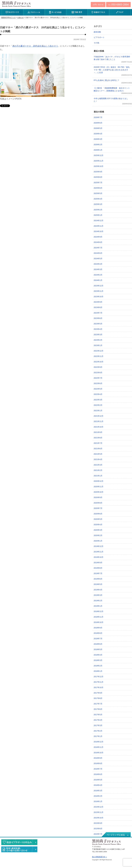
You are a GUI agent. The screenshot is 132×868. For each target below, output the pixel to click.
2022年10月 (99, 362)
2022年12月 (99, 351)
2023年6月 (98, 318)
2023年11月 (99, 291)
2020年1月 (98, 541)
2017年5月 (98, 715)
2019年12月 (99, 546)
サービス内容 (55, 12)
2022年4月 (98, 394)
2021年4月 (98, 459)
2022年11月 (99, 356)
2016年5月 (98, 780)
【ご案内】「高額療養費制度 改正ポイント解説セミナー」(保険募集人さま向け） (112, 89)
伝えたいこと (12, 12)
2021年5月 (98, 454)
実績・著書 (77, 12)
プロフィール (34, 12)
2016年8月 (98, 763)
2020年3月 (98, 530)
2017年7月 (98, 704)
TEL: (118, 5)
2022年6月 (98, 383)
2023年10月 (99, 297)
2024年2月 (98, 275)
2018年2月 (98, 666)
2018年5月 (98, 649)
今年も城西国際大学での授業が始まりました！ (111, 100)
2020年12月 (99, 481)
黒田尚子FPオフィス (16, 4)
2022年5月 (98, 389)
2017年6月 (98, 709)
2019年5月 (98, 584)
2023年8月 (98, 307)
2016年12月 (99, 742)
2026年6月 (98, 123)
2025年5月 (98, 193)
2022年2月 (98, 405)
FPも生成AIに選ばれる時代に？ (107, 80)
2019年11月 (99, 552)
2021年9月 (98, 432)
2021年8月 (98, 438)
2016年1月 (98, 801)
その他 (96, 43)
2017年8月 (98, 698)
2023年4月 (98, 329)
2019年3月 (98, 595)
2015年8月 (98, 829)
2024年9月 (98, 237)
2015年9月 (98, 823)
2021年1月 (98, 476)
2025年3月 (98, 204)
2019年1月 (98, 606)
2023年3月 (98, 335)
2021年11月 (99, 421)
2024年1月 (98, 280)
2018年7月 (98, 639)
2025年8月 (98, 177)
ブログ (120, 12)
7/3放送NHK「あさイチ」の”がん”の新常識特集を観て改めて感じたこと (112, 58)
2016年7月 (98, 769)
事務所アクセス (98, 12)
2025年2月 (98, 210)
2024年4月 (98, 264)
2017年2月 (98, 731)
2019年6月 (98, 579)
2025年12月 (99, 155)
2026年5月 (98, 128)
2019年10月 (99, 557)
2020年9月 (98, 497)
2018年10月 (99, 622)
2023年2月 (98, 340)
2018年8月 (98, 633)
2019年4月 (98, 590)
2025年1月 (98, 215)
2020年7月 (98, 508)
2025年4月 (98, 199)
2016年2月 (98, 796)
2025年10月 (99, 166)
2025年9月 (98, 172)
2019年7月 (98, 573)
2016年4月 (98, 785)
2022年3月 (98, 400)
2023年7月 (98, 313)
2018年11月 (99, 617)
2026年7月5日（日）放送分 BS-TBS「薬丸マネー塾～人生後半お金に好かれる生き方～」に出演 (112, 70)
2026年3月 (98, 139)
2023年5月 (98, 324)
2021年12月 (99, 416)
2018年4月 (98, 655)
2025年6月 (98, 188)
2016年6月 (98, 774)
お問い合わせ (98, 5)
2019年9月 (98, 563)
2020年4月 (98, 525)
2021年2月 (98, 470)
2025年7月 (98, 183)
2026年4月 (98, 134)
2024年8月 (98, 242)
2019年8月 (98, 568)
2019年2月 (98, 601)
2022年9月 (98, 367)
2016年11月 (99, 747)
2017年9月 (98, 693)
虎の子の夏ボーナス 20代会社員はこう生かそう (35, 46)
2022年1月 (98, 411)
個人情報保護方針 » (99, 857)
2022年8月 (98, 373)
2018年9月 (98, 628)
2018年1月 (98, 671)
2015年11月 (99, 812)
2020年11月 (99, 487)
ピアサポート (99, 37)
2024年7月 (98, 248)
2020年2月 (98, 535)
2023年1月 (98, 345)
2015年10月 (99, 818)
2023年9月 (98, 302)
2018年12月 (99, 611)
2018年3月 (98, 660)
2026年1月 (98, 150)
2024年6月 (98, 253)
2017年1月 (98, 736)
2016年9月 (98, 758)
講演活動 (97, 32)
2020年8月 (98, 503)
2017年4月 (98, 720)
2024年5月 (98, 259)
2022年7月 (98, 378)
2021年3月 (98, 465)
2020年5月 (98, 519)
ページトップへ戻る (116, 835)
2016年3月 (98, 791)
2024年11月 (99, 226)
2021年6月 (98, 449)
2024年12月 (99, 221)
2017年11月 (99, 682)
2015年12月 (99, 807)
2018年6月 (98, 644)
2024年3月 (98, 269)
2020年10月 (99, 492)
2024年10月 (99, 231)
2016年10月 (99, 753)
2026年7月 (98, 117)
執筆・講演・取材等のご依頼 (19, 849)
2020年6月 (98, 514)
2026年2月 (98, 145)
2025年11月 (99, 161)
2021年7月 (98, 443)
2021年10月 (99, 427)
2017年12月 (99, 677)
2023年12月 (99, 286)
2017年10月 (99, 687)
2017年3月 (98, 725)
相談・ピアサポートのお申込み (19, 842)
